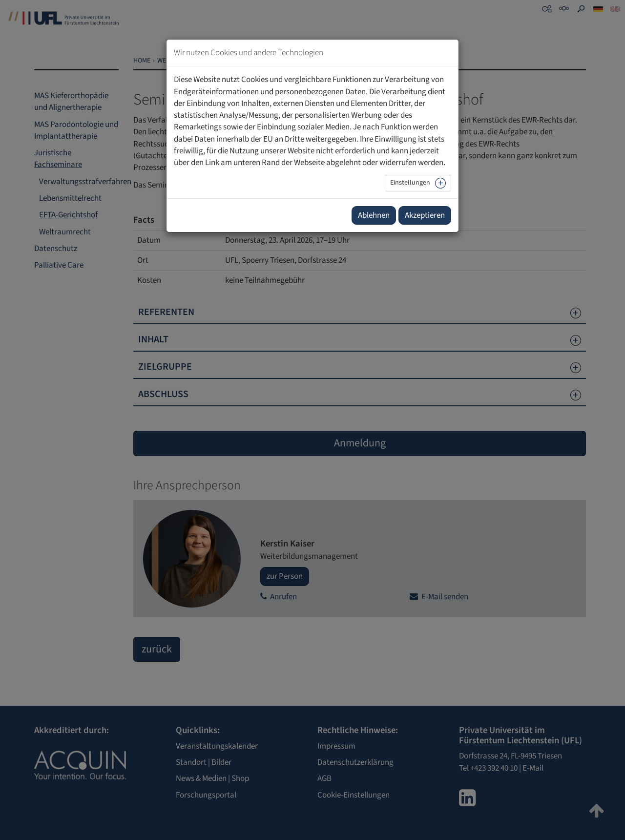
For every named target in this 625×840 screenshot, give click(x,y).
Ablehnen (374, 215)
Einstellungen (410, 183)
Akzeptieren (425, 215)
